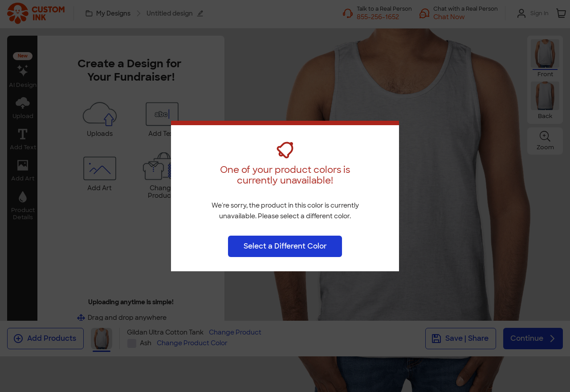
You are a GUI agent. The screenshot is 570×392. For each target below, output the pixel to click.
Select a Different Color (285, 246)
